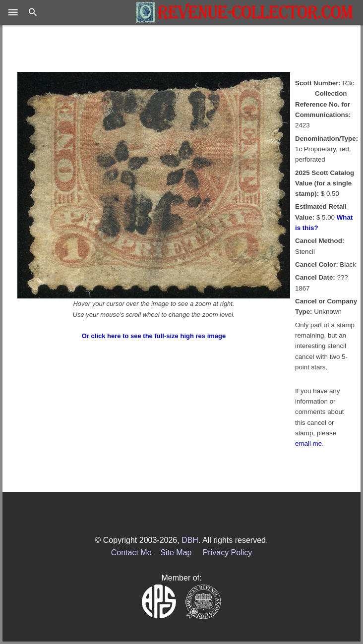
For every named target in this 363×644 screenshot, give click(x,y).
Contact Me (131, 553)
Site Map (176, 553)
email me (308, 443)
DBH (190, 540)
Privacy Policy (228, 553)
